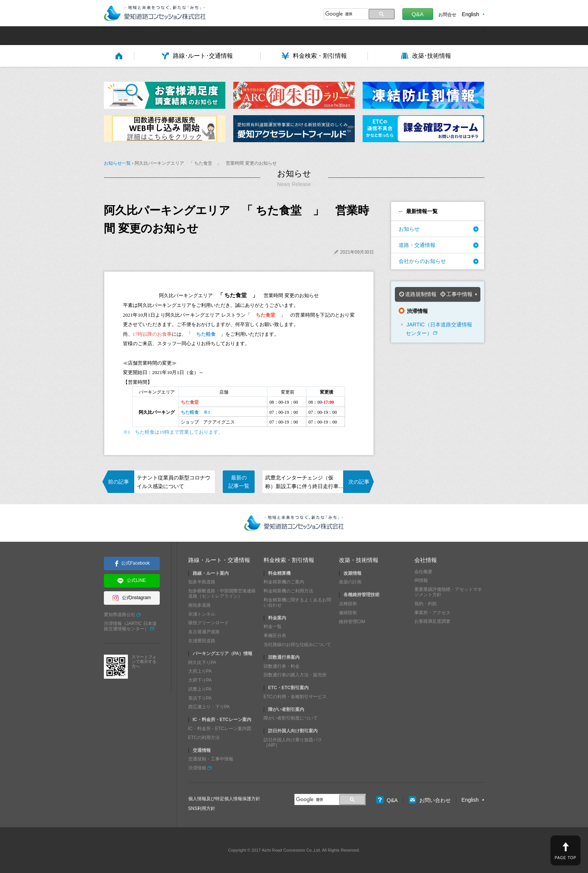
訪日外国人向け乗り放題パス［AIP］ (293, 742)
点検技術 (348, 604)
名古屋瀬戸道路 (204, 632)
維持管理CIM (352, 621)
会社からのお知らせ (422, 261)
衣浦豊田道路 (202, 641)
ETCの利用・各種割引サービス (295, 697)
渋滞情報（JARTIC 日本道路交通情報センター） (130, 626)
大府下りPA (200, 680)
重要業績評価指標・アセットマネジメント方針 (448, 592)
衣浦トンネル (202, 614)
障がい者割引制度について (291, 718)
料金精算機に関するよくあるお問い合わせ (297, 603)
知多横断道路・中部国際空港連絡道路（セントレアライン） (222, 594)
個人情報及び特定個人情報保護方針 (224, 799)
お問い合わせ (430, 800)
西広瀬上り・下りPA (209, 707)
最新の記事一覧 (239, 482)
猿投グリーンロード (208, 623)
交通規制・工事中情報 (211, 759)
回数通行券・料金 (282, 666)
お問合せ (447, 15)
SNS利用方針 (202, 808)
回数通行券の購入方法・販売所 (295, 675)
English (471, 14)
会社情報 (426, 560)
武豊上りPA (200, 689)
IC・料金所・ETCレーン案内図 (220, 729)
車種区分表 (275, 636)
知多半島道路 (202, 582)
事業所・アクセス (432, 612)
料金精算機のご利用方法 (288, 591)
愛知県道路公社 (120, 615)
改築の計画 (350, 582)
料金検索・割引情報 (289, 560)
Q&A (418, 14)
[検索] (345, 14)
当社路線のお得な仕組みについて (297, 645)
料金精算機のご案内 (284, 582)
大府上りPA (200, 671)
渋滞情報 (197, 768)
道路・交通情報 (417, 245)
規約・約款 (426, 604)
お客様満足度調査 (432, 621)
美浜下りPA (200, 698)
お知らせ (409, 229)
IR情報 (421, 580)
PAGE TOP (565, 858)
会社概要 (423, 571)
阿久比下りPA (202, 662)
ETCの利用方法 (204, 738)
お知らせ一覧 (117, 163)
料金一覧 (273, 627)
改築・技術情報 (359, 560)
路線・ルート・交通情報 (219, 560)
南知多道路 (199, 605)
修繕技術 (348, 613)
